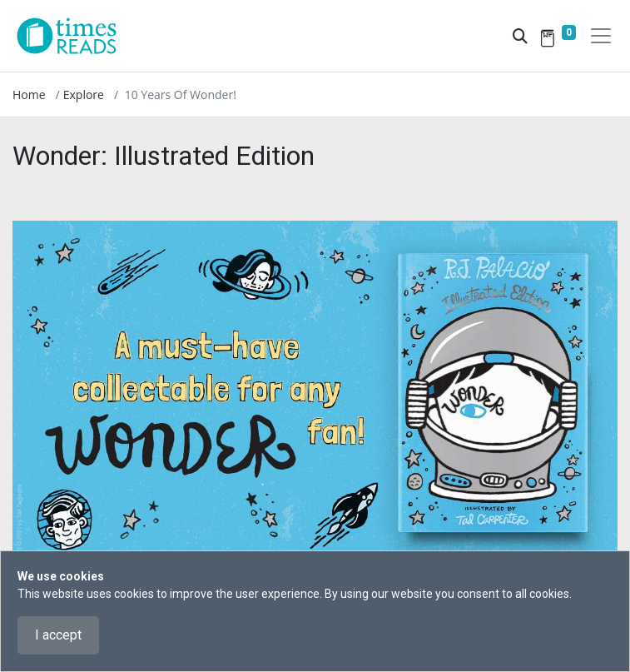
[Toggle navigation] (601, 36)
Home (29, 95)
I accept (58, 635)
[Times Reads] (73, 36)
